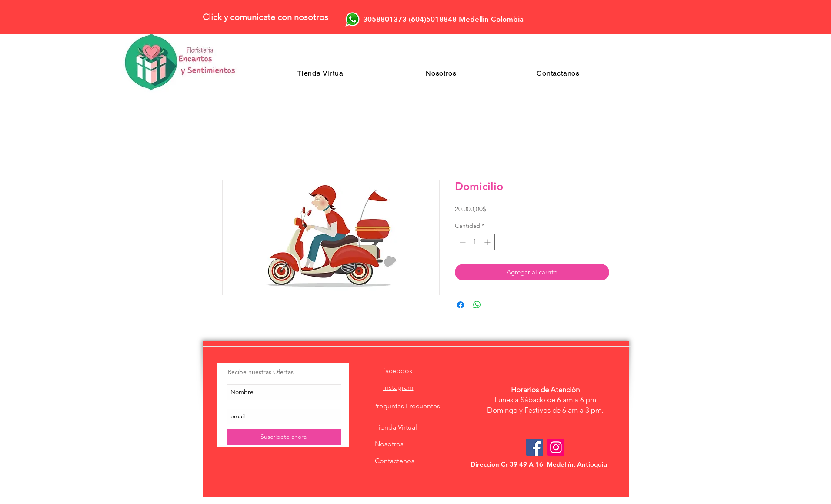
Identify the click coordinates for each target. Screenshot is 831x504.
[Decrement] (462, 242)
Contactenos (395, 461)
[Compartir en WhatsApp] (477, 305)
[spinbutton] (475, 242)
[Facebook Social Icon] (535, 447)
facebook (398, 371)
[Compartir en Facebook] (461, 305)
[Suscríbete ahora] (284, 437)
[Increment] (488, 242)
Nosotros (389, 444)
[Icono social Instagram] (556, 447)
